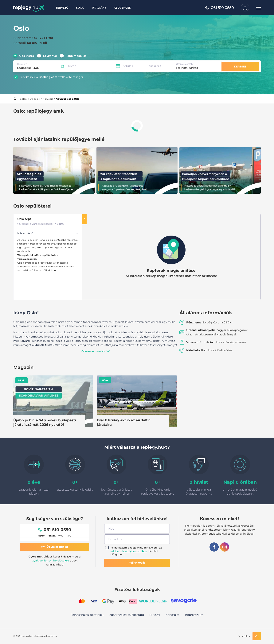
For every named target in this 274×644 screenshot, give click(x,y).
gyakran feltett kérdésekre (50, 561)
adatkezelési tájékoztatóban (129, 551)
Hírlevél (155, 615)
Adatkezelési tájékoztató (126, 615)
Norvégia (48, 99)
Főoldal (23, 99)
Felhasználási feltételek (87, 615)
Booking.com (48, 77)
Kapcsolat (172, 615)
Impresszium (194, 615)
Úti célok (35, 99)
